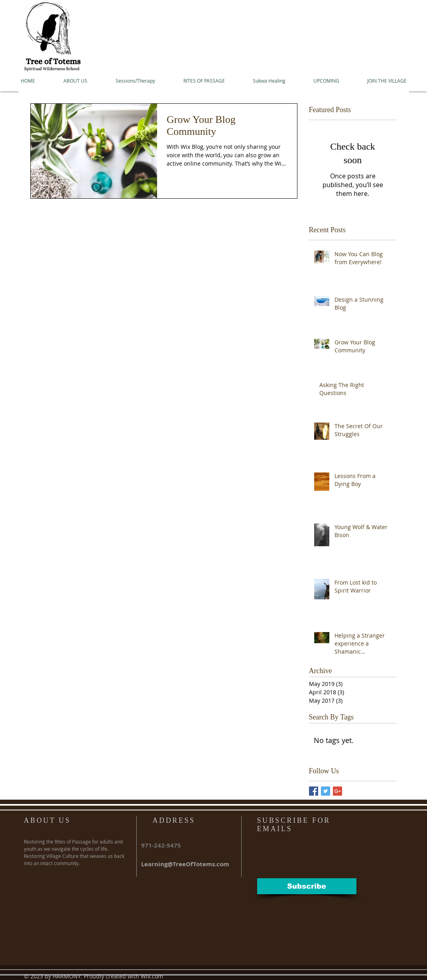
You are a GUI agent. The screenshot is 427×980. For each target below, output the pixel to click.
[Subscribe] (307, 886)
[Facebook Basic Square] (314, 791)
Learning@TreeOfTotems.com (185, 864)
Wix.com (152, 976)
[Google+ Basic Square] (337, 791)
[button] (75, 81)
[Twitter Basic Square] (326, 791)
